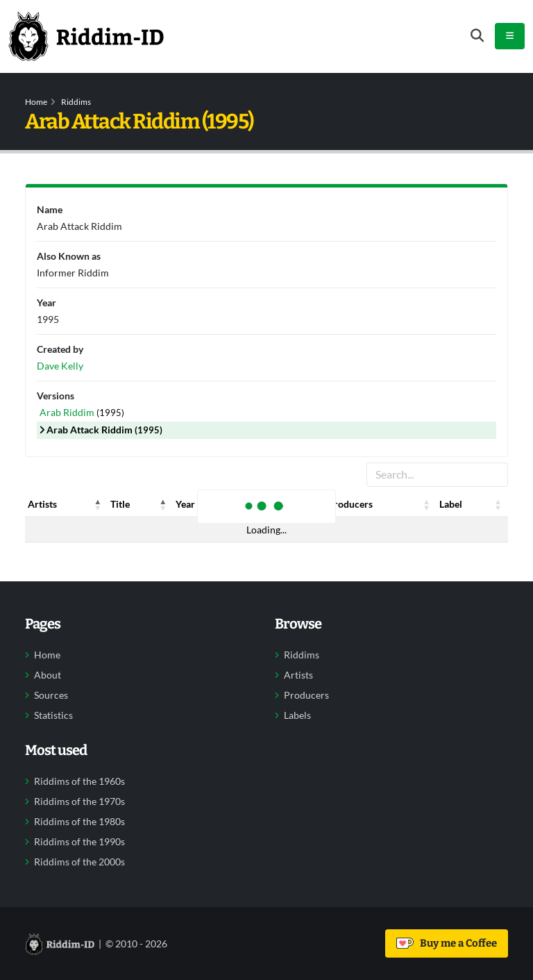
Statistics (53, 715)
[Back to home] (86, 36)
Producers (306, 695)
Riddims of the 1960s (79, 781)
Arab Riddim (68, 412)
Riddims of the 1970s (79, 802)
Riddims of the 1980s (79, 822)
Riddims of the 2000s (79, 862)
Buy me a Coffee (447, 943)
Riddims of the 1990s (79, 842)
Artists (298, 675)
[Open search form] (477, 36)
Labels (297, 715)
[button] (98, 504)
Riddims (76, 102)
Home (36, 102)
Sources (51, 695)
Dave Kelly (60, 366)
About (48, 675)
